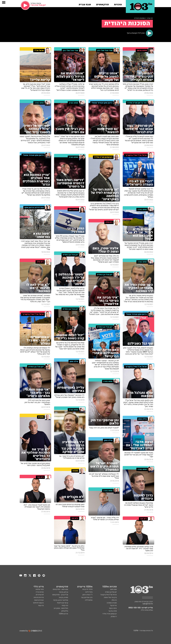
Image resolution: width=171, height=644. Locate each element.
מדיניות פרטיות (39, 597)
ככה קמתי (65, 605)
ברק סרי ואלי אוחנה (110, 597)
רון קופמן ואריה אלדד (110, 614)
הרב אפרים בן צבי (87, 597)
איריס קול (113, 605)
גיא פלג (114, 600)
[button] (118, 4)
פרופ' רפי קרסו (87, 589)
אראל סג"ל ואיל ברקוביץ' (108, 595)
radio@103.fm (148, 604)
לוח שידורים (40, 595)
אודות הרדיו (40, 592)
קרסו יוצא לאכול (63, 603)
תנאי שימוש (40, 589)
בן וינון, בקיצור (63, 592)
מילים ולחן (65, 611)
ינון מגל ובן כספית (111, 592)
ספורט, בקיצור (63, 597)
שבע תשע (113, 589)
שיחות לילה (89, 600)
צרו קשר (41, 605)
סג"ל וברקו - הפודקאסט (60, 595)
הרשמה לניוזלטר (38, 603)
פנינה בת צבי (113, 611)
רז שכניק (114, 617)
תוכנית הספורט (112, 603)
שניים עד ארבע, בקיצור (61, 600)
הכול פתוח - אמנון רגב (61, 608)
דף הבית (150, 18)
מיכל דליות (89, 592)
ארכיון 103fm (63, 614)
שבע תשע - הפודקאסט (60, 589)
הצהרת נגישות (39, 600)
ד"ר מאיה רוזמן (87, 595)
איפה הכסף (113, 608)
